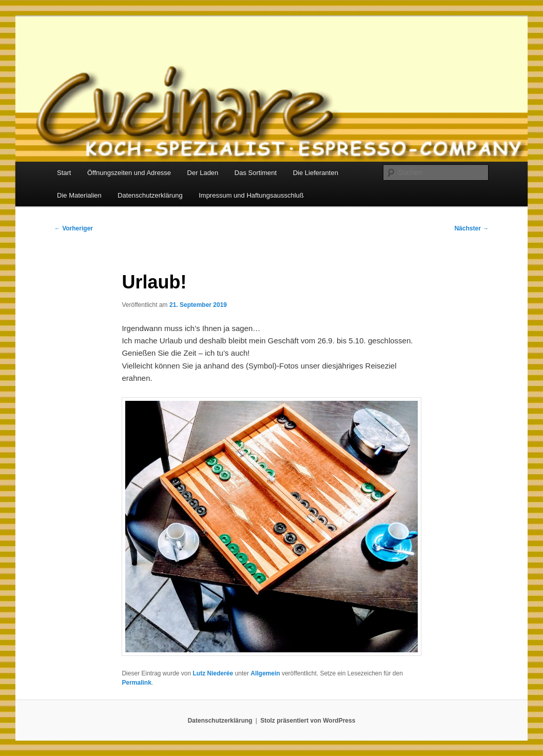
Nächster (471, 228)
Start (64, 173)
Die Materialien (79, 195)
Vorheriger (74, 228)
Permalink (136, 683)
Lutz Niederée (213, 673)
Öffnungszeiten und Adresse (129, 173)
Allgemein (265, 673)
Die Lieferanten (316, 173)
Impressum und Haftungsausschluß (251, 195)
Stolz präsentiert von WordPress (308, 721)
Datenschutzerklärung (150, 195)
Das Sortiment (256, 173)
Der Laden (203, 173)
